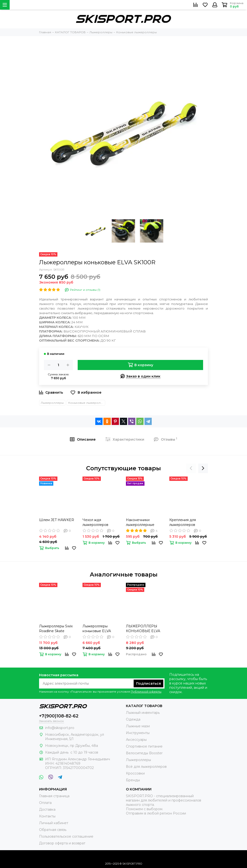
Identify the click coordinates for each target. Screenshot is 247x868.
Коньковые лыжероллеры (87, 403)
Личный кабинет (54, 823)
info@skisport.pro (60, 728)
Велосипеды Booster (144, 753)
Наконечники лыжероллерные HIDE (140, 522)
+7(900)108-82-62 (59, 716)
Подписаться (148, 683)
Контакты (47, 816)
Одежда (133, 719)
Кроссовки (135, 773)
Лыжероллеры (52, 403)
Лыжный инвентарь (143, 713)
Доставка (47, 809)
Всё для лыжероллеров (146, 767)
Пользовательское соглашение (66, 836)
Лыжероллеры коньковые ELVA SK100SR (97, 629)
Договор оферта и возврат (62, 843)
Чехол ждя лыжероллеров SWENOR (95, 522)
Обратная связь (53, 830)
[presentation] (191, 468)
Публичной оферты (146, 692)
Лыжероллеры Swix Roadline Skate (56, 629)
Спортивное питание (144, 746)
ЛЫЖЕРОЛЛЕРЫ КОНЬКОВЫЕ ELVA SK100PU (143, 629)
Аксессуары (136, 740)
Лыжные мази (138, 726)
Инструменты (138, 733)
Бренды (133, 780)
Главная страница (54, 796)
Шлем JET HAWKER (57, 520)
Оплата (45, 803)
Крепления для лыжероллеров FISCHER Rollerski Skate (185, 522)
